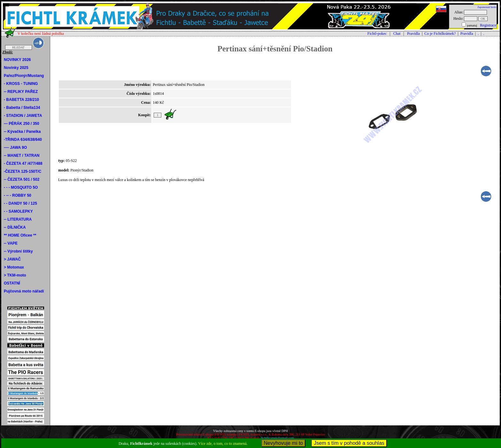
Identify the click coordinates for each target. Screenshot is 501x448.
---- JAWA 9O (15, 148)
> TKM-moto (15, 275)
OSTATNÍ (12, 283)
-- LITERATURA (18, 219)
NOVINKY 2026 (17, 60)
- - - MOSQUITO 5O (21, 187)
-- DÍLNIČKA (15, 227)
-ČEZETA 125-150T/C (23, 171)
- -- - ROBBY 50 (18, 195)
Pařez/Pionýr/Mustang (24, 76)
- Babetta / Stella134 (22, 108)
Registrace (488, 25)
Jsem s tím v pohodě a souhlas (349, 443)
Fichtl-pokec (377, 34)
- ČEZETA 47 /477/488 (23, 163)
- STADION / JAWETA (23, 116)
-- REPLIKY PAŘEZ (21, 92)
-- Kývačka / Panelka (22, 132)
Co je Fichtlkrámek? (440, 34)
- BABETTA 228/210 (21, 100)
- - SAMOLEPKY (18, 211)
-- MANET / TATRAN (22, 156)
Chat (397, 34)
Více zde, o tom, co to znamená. (223, 444)
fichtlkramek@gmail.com (277, 438)
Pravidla (413, 34)
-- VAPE (11, 243)
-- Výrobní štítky (18, 251)
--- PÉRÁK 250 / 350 (22, 124)
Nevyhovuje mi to (284, 443)
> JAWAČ (12, 259)
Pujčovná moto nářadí (24, 291)
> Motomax (14, 267)
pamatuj (472, 25)
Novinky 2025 (16, 68)
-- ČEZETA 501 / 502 (22, 179)
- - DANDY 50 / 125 (20, 203)
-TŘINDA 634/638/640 (23, 140)
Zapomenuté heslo (487, 7)
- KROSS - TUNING (21, 84)
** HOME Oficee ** (20, 235)
